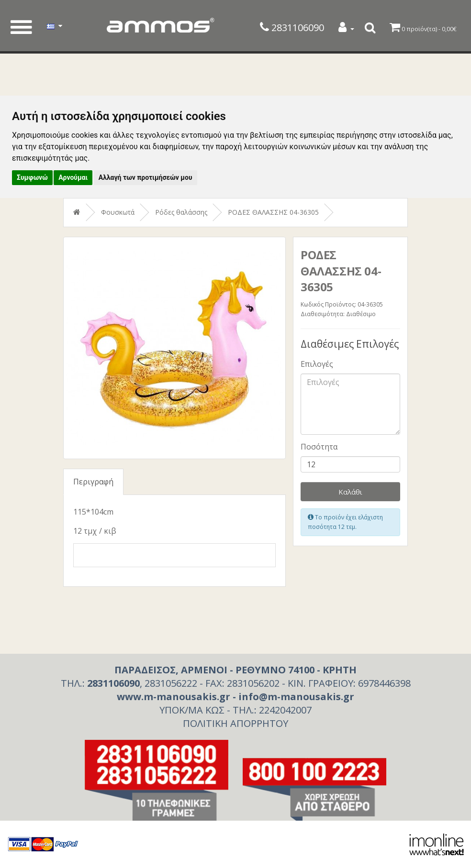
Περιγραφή (93, 482)
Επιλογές (317, 364)
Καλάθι (350, 492)
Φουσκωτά (118, 212)
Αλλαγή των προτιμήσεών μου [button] (146, 177)
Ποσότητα (319, 447)
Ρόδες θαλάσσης (181, 212)
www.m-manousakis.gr (174, 697)
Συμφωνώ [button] (32, 177)
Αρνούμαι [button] (73, 177)
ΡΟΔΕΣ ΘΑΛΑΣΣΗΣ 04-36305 (273, 212)
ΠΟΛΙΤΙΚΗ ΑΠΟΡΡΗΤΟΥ (235, 723)
